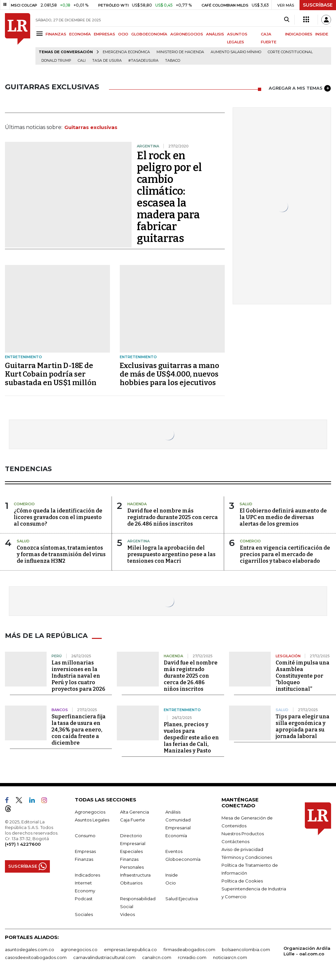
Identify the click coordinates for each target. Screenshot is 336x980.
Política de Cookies (242, 881)
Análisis (173, 812)
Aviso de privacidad (242, 849)
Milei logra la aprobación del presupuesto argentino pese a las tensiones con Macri (171, 554)
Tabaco (173, 61)
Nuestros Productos (243, 834)
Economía (176, 836)
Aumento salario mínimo (236, 52)
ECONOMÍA (80, 34)
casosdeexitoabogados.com (36, 957)
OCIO (123, 34)
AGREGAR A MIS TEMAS (300, 88)
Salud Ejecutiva (182, 899)
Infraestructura (135, 875)
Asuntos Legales (92, 820)
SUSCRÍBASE (318, 5)
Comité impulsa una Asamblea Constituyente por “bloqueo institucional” (303, 676)
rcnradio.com (192, 957)
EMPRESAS (105, 34)
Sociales (84, 914)
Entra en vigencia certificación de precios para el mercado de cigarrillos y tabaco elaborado (285, 554)
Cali (82, 61)
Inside (172, 875)
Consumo (85, 836)
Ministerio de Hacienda (180, 52)
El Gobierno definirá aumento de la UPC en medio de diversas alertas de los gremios (283, 517)
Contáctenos (235, 841)
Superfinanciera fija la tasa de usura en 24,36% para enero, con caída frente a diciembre (79, 730)
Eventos (174, 851)
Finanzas (84, 859)
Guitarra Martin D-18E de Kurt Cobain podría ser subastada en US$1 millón (51, 374)
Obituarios (131, 883)
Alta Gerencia (135, 812)
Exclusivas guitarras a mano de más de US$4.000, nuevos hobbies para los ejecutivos (169, 374)
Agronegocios (90, 812)
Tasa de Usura (107, 61)
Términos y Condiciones (247, 857)
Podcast (84, 899)
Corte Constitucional (290, 52)
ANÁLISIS (215, 34)
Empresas (85, 851)
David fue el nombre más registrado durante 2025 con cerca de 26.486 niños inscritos (173, 517)
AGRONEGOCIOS (187, 34)
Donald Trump (56, 61)
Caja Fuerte (133, 820)
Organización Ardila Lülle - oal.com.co (307, 951)
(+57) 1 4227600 (23, 844)
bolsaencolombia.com (246, 949)
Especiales (131, 851)
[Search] (287, 20)
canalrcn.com (157, 957)
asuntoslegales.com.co (30, 949)
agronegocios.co (79, 949)
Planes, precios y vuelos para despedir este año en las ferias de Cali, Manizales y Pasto (191, 738)
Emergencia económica (126, 52)
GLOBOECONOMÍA (149, 34)
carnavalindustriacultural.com (104, 957)
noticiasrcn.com (230, 957)
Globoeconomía (183, 859)
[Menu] (41, 34)
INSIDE (322, 34)
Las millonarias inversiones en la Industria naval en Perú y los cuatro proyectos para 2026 (78, 676)
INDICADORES (299, 34)
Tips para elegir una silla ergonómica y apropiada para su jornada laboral (303, 726)
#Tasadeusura (143, 61)
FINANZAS (56, 34)
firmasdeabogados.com (189, 949)
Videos (127, 914)
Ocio (171, 883)
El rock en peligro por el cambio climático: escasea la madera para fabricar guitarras (169, 197)
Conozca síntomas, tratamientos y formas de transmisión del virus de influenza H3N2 (61, 554)
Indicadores (87, 875)
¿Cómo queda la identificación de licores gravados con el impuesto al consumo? (58, 517)
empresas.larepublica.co (130, 949)
